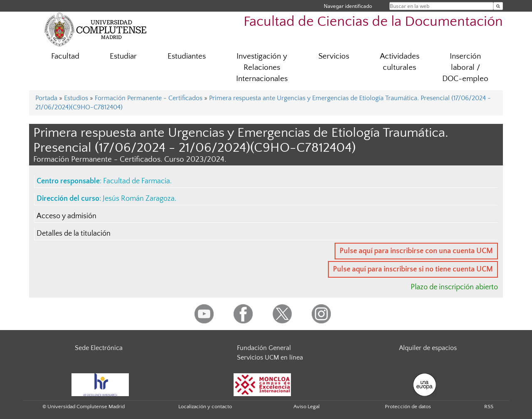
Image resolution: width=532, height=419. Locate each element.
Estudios (76, 98)
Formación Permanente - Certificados (149, 98)
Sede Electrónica (99, 348)
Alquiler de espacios (428, 348)
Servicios (334, 56)
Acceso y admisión (66, 216)
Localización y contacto (205, 407)
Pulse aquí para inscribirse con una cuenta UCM (416, 251)
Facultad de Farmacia (137, 181)
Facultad (65, 56)
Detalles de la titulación (74, 234)
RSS (489, 407)
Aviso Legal (307, 407)
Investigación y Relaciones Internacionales (262, 68)
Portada (46, 98)
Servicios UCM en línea (270, 357)
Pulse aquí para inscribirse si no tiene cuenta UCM (413, 269)
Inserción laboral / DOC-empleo (465, 68)
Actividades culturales (400, 62)
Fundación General (264, 348)
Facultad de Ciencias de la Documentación (373, 22)
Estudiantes (187, 56)
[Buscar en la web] (498, 6)
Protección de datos (408, 407)
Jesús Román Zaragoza (139, 199)
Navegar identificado (348, 6)
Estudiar (123, 56)
